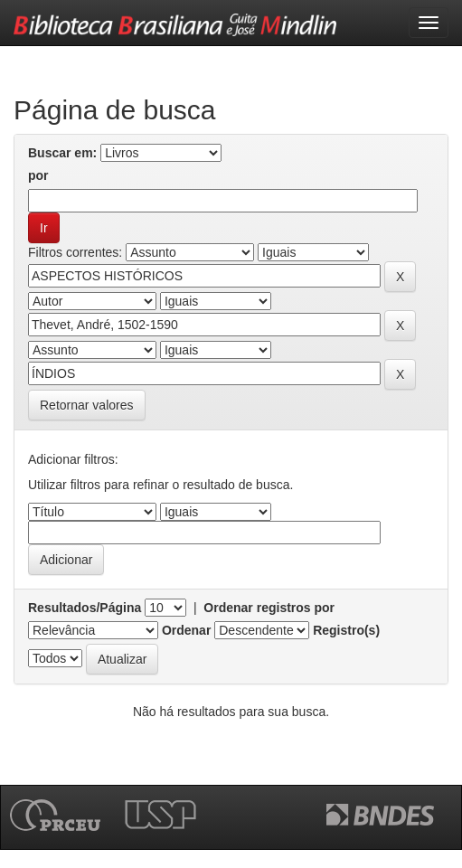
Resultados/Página (85, 608)
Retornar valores (87, 405)
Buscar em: (62, 153)
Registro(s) (346, 630)
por (38, 175)
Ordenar (186, 630)
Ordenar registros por (269, 608)
